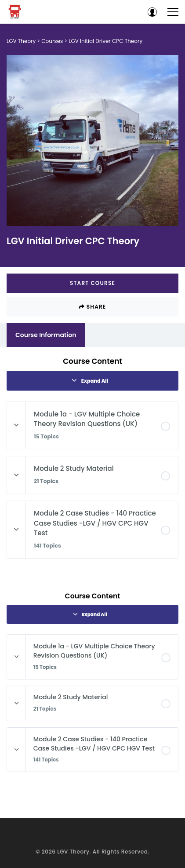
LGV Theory (73, 852)
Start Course (92, 283)
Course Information (46, 335)
